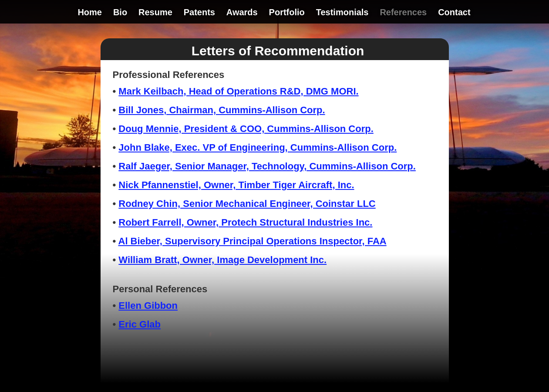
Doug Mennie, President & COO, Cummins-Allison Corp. (246, 129)
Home (90, 13)
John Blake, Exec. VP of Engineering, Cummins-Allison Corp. (258, 147)
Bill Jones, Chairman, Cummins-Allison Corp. (222, 110)
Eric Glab (140, 324)
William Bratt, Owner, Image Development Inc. (222, 260)
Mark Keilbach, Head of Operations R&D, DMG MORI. (238, 91)
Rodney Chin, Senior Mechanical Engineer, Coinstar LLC (247, 204)
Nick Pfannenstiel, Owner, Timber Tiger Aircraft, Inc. (236, 185)
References (403, 13)
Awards (242, 13)
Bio (120, 13)
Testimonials (342, 13)
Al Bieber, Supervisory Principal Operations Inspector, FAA (253, 241)
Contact (454, 13)
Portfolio (287, 13)
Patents (199, 13)
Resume (155, 13)
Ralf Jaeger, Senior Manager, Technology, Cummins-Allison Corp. (267, 166)
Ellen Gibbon (148, 306)
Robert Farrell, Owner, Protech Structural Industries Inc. (245, 222)
